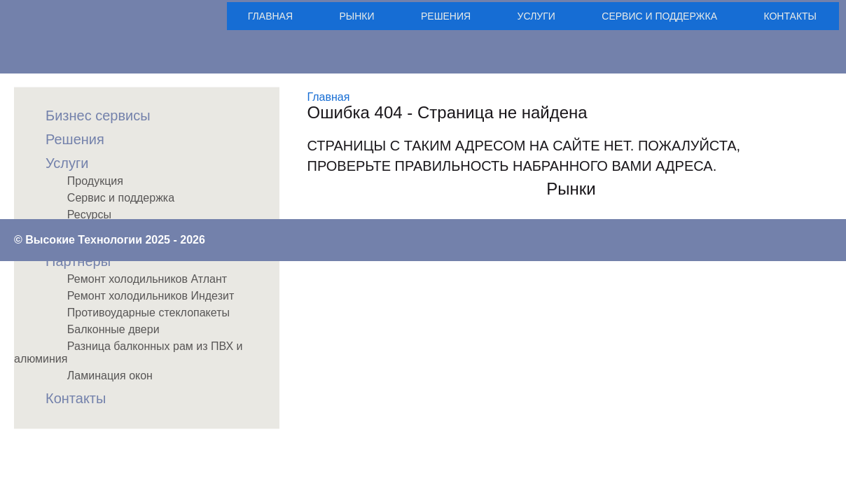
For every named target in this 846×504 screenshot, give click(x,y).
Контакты (790, 16)
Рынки (357, 16)
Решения (446, 16)
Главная (270, 16)
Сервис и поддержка (659, 16)
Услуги (536, 16)
